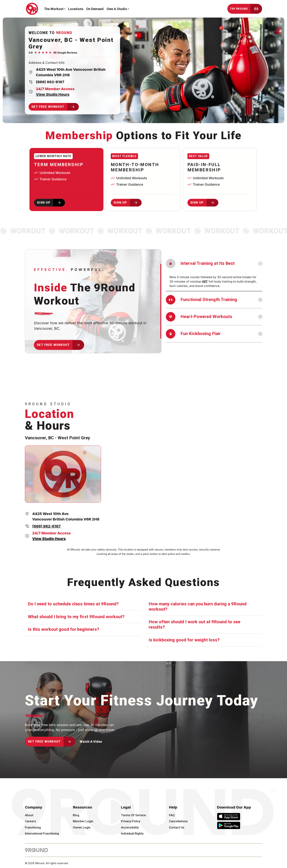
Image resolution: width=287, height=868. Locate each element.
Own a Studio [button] (117, 9)
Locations (76, 9)
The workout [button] (54, 9)
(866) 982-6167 (50, 82)
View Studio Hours (53, 94)
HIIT (205, 281)
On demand (95, 9)
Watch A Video (91, 742)
